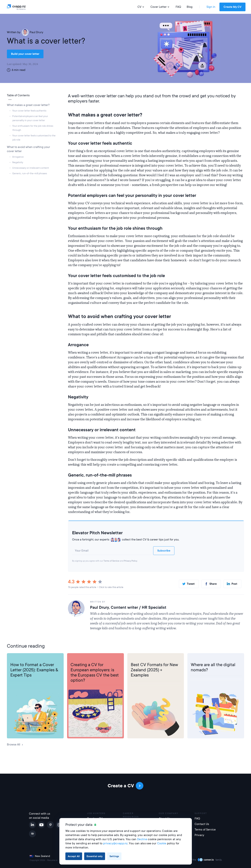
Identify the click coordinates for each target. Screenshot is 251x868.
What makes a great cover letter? (29, 105)
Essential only (95, 856)
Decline (142, 839)
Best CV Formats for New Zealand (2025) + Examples (154, 670)
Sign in (211, 7)
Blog (190, 7)
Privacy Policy (131, 561)
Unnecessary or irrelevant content (31, 168)
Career (195, 659)
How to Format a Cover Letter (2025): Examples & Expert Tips (34, 670)
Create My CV (232, 7)
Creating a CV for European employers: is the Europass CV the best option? (95, 673)
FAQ (178, 7)
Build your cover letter (25, 54)
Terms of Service (111, 561)
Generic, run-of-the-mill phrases (30, 173)
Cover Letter (160, 7)
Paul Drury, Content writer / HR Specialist (128, 607)
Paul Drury (33, 32)
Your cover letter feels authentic (30, 111)
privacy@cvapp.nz (115, 843)
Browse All (15, 745)
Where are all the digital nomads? (213, 667)
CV (141, 7)
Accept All (74, 856)
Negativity (18, 162)
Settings (114, 856)
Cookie (162, 843)
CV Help (76, 659)
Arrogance (18, 157)
